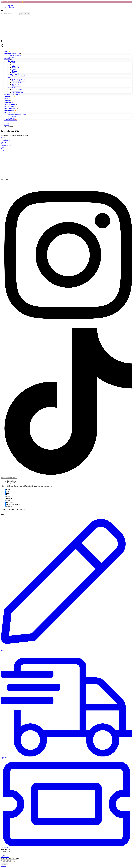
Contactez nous (5, 141)
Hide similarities (11, 481)
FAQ (2, 151)
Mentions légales (6, 146)
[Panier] (66, 47)
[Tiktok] (68, 474)
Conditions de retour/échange (9, 149)
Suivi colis (4, 142)
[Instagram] (68, 328)
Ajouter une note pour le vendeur (11, 859)
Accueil (7, 123)
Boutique (3, 137)
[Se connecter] (2, 42)
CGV (2, 147)
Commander (4, 855)
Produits (7, 125)
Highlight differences (12, 483)
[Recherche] (66, 44)
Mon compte (4, 139)
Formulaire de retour (7, 144)
